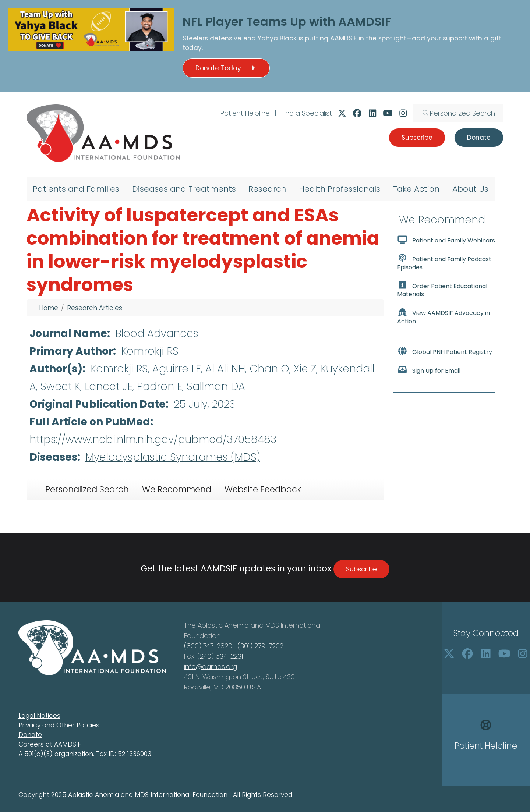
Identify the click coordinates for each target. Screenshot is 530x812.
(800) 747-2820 (208, 646)
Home (49, 308)
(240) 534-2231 (220, 656)
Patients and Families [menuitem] (76, 189)
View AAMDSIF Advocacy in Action (444, 316)
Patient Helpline (245, 113)
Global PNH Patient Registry (445, 351)
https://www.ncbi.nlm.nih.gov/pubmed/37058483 (153, 439)
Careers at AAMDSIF (50, 744)
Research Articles (95, 308)
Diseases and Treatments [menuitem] (184, 189)
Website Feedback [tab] (263, 489)
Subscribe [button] (417, 138)
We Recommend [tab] (177, 489)
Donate (30, 735)
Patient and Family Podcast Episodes (444, 263)
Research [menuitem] (267, 189)
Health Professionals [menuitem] (340, 189)
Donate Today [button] (226, 68)
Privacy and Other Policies (59, 725)
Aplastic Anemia (224, 625)
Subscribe (361, 569)
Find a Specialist (307, 113)
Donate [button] (479, 138)
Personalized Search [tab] (87, 489)
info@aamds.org (211, 666)
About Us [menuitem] (470, 189)
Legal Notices (39, 716)
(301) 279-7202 (261, 646)
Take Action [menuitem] (416, 189)
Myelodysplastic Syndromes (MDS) (173, 457)
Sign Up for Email (429, 370)
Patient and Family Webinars (446, 240)
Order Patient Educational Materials (442, 290)
